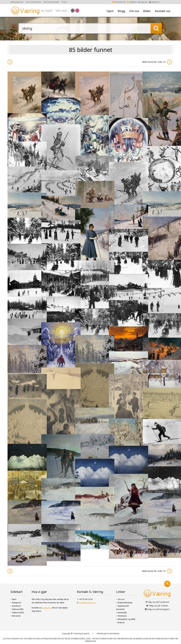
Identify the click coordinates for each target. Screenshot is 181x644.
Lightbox (132, 2)
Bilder (147, 11)
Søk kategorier (17, 2)
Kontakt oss (163, 11)
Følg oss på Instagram (157, 609)
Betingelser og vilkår (127, 619)
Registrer (154, 2)
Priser (64, 2)
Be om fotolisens (34, 2)
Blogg (121, 11)
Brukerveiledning (125, 603)
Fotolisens (122, 616)
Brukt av (121, 623)
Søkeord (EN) (18, 609)
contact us (47, 608)
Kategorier (17, 603)
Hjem (110, 11)
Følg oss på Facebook (157, 602)
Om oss (134, 11)
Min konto (16, 616)
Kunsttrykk (122, 613)
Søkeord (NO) (18, 613)
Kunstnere (16, 606)
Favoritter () (119, 2)
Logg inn (143, 2)
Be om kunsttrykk (51, 2)
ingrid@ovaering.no (87, 603)
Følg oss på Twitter (157, 606)
